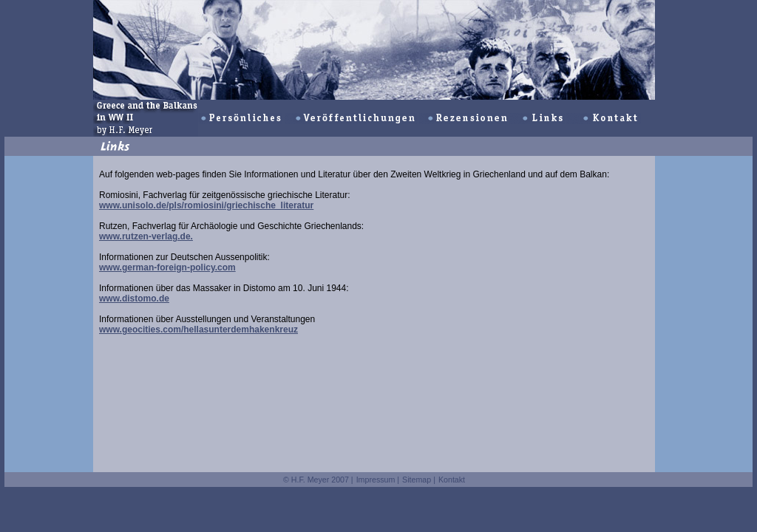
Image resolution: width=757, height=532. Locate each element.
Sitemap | (419, 480)
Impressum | (378, 480)
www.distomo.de (134, 299)
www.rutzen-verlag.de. (146, 236)
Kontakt (452, 480)
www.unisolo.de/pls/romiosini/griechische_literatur (206, 205)
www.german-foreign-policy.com (167, 267)
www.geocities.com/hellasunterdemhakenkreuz (198, 330)
